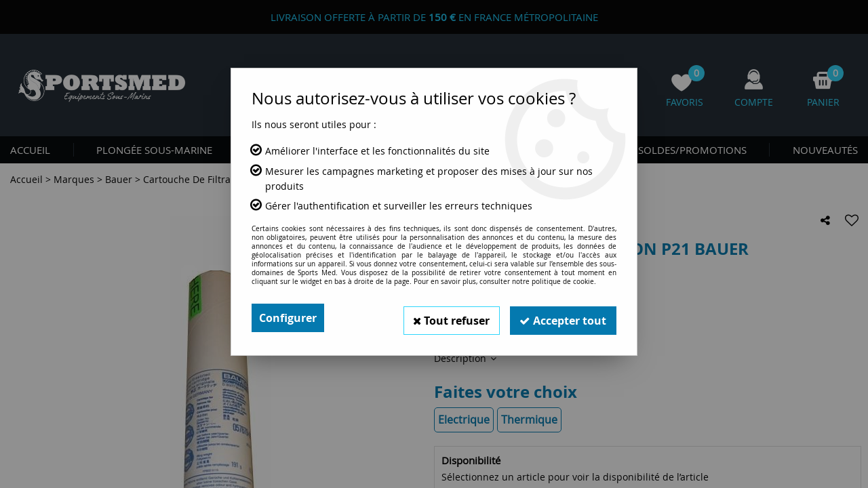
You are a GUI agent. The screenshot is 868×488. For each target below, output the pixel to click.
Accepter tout (562, 318)
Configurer (288, 318)
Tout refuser (448, 318)
